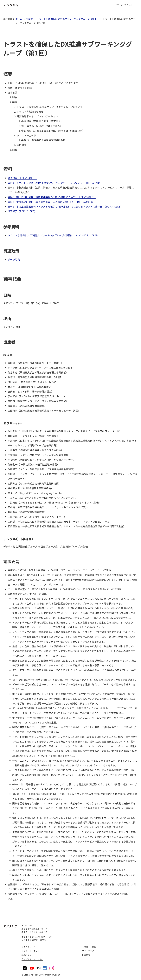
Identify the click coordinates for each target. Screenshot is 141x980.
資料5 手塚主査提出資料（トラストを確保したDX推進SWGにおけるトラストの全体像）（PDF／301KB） (65, 206)
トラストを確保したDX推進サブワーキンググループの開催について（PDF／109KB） (54, 235)
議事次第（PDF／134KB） (22, 178)
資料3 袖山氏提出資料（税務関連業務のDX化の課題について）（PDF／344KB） (52, 197)
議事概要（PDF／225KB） (22, 211)
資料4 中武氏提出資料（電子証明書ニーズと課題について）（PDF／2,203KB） (51, 202)
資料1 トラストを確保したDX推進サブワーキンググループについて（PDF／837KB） (55, 183)
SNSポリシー (27, 955)
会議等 (30, 19)
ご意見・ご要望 (89, 947)
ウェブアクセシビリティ (32, 959)
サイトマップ (88, 951)
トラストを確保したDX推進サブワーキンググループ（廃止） (68, 19)
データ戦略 (14, 259)
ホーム (19, 19)
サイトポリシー (29, 947)
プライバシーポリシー (32, 951)
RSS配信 (86, 955)
